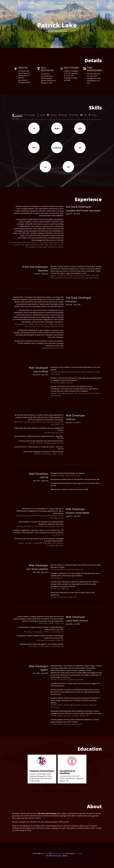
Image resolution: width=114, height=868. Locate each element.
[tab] (17, 115)
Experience (75, 3)
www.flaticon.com (59, 853)
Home (53, 3)
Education (85, 3)
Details (60, 3)
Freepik (46, 853)
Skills (67, 3)
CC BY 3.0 (78, 853)
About (93, 3)
